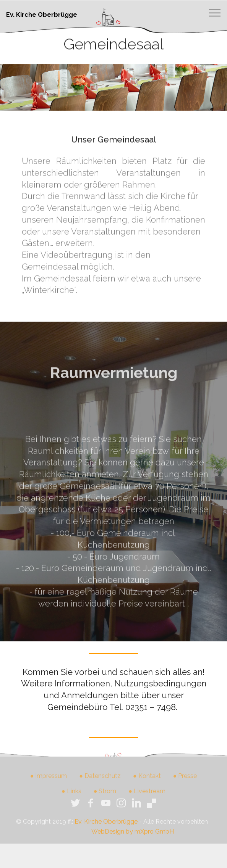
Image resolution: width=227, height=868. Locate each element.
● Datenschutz (100, 779)
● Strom (105, 795)
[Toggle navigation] (215, 13)
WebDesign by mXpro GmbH (133, 836)
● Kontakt (147, 779)
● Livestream (147, 795)
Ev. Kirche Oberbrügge (42, 15)
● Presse (185, 779)
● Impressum (49, 779)
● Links (71, 795)
